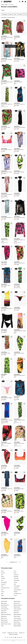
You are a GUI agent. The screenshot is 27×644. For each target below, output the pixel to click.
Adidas (2, 577)
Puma (2, 586)
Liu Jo (15, 571)
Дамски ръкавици (17, 614)
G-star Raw (16, 575)
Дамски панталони (18, 620)
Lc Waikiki (3, 578)
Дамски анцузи (17, 607)
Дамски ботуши (4, 620)
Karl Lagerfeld (4, 582)
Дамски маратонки (5, 605)
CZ (7, 637)
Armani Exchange (17, 590)
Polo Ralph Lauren (17, 594)
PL (6, 637)
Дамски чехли (4, 618)
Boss (2, 580)
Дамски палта (17, 603)
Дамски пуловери (17, 626)
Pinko (2, 590)
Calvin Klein (16, 578)
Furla (15, 584)
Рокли (2, 626)
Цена (10, 14)
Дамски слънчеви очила (6, 614)
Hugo (2, 594)
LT (9, 637)
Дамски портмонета (18, 605)
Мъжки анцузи (17, 622)
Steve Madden (17, 580)
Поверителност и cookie (12, 633)
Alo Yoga (3, 573)
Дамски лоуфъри (17, 624)
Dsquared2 (3, 584)
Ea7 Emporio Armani (5, 588)
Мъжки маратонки (5, 609)
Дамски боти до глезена (6, 624)
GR (18, 637)
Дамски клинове (4, 622)
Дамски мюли (4, 616)
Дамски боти (16, 613)
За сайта (4, 633)
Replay (2, 595)
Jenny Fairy (16, 588)
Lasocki (15, 595)
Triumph (15, 582)
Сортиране (4, 14)
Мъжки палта (17, 611)
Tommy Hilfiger (17, 586)
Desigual (16, 592)
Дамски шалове (17, 601)
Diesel (15, 573)
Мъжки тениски (17, 616)
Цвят (15, 14)
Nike (2, 575)
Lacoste (3, 592)
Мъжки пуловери (17, 618)
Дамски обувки (4, 601)
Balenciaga (16, 577)
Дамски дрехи (4, 603)
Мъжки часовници (17, 609)
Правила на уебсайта (13, 634)
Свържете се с (22, 633)
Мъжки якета (4, 611)
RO (11, 637)
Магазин (20, 14)
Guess (2, 571)
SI (22, 637)
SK (13, 637)
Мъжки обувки (4, 607)
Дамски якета (4, 613)
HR (20, 637)
